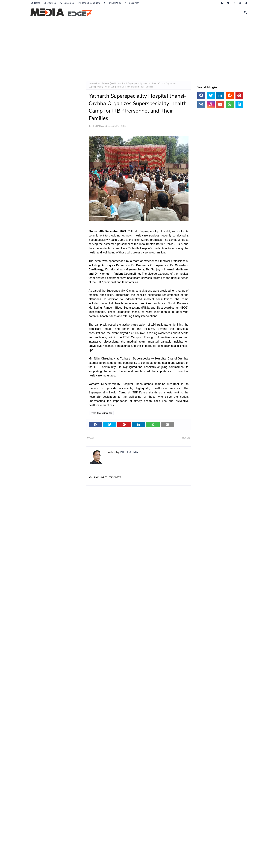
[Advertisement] (136, 49)
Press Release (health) (107, 83)
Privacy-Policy (113, 3)
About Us (50, 3)
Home (35, 3)
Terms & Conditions (89, 3)
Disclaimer (132, 3)
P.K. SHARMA (97, 126)
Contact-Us (67, 3)
